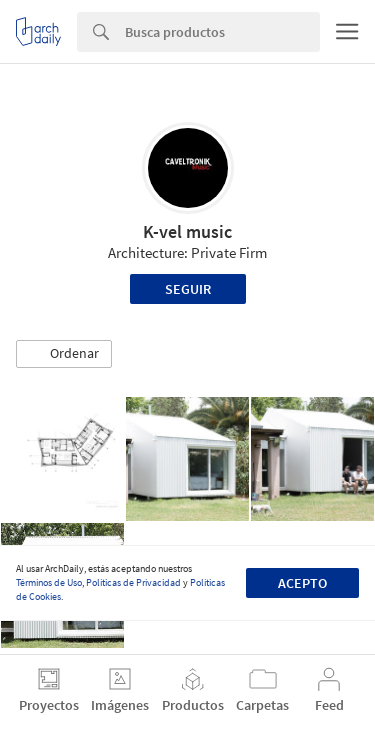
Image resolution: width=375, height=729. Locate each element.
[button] (64, 354)
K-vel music (187, 231)
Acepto (302, 583)
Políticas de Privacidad (133, 582)
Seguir (188, 289)
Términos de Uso (49, 582)
